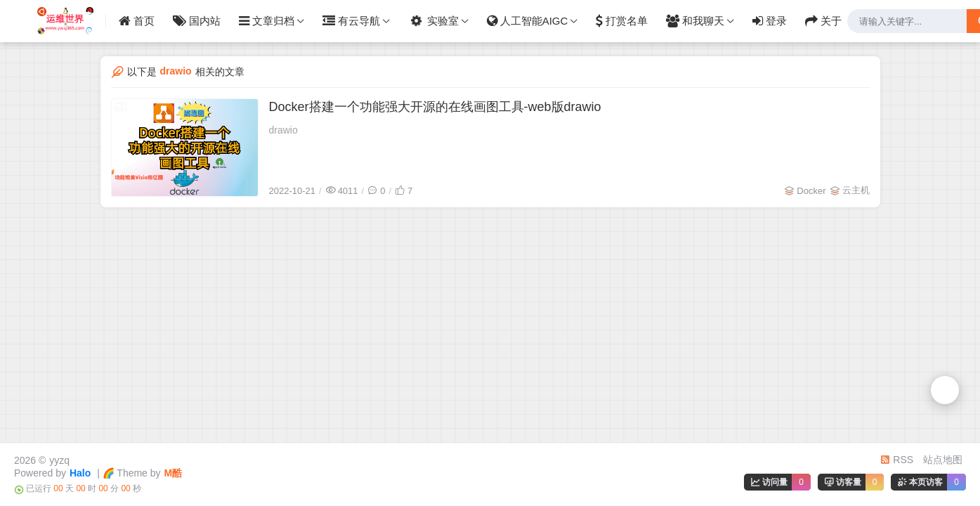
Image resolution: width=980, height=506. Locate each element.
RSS (897, 460)
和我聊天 (695, 21)
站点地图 (943, 460)
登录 (770, 21)
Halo (80, 473)
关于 (823, 21)
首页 (137, 21)
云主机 (856, 190)
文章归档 (267, 21)
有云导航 (351, 21)
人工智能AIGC (528, 21)
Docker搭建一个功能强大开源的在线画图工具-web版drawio (435, 107)
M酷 (174, 473)
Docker (811, 191)
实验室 (433, 21)
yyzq (59, 460)
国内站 (197, 21)
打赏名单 (622, 21)
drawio (283, 130)
